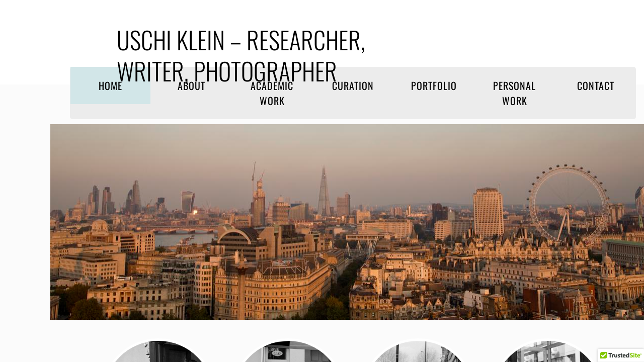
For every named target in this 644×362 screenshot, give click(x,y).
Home (110, 85)
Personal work (514, 93)
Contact (596, 85)
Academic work (272, 93)
